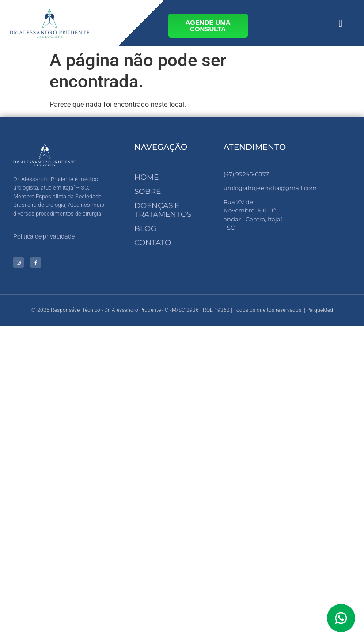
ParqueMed (320, 310)
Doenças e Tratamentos (163, 210)
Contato (153, 243)
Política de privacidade (44, 236)
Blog (145, 228)
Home (146, 177)
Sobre (148, 191)
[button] (340, 23)
